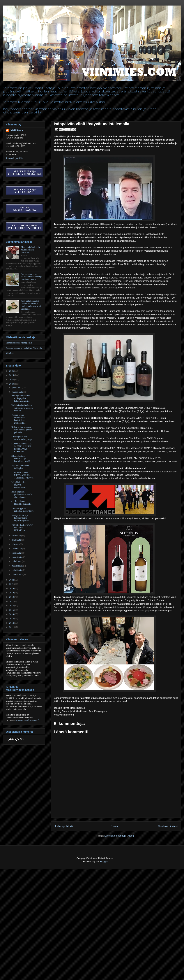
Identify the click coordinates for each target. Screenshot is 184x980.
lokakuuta (17, 536)
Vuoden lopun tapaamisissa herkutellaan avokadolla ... (19, 419)
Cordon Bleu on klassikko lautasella (21, 503)
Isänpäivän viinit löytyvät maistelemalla (19, 485)
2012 (12, 623)
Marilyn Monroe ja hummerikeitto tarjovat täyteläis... (21, 518)
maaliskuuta (18, 566)
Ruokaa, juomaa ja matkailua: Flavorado (24, 348)
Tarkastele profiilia (14, 158)
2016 (12, 606)
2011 (12, 627)
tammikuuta (17, 574)
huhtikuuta (17, 561)
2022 (12, 580)
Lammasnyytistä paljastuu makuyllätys (22, 510)
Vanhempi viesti (168, 826)
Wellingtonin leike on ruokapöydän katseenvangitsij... (21, 398)
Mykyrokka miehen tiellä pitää (20, 467)
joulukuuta (17, 388)
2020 (12, 588)
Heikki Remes (16, 130)
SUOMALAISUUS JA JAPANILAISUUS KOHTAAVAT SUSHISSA (22, 448)
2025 (12, 375)
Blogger (104, 861)
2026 (12, 371)
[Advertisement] (34, 945)
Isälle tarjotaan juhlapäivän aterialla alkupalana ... (22, 494)
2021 (12, 584)
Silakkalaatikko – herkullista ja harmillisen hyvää (21, 459)
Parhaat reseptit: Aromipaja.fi (19, 343)
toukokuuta (17, 557)
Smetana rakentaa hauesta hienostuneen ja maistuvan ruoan (31, 277)
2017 (12, 601)
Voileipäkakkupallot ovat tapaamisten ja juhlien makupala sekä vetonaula (31, 305)
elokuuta (16, 544)
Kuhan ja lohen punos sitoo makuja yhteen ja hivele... (22, 430)
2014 (12, 614)
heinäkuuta (17, 548)
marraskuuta (18, 392)
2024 (12, 380)
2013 (12, 618)
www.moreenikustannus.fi (28, 720)
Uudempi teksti (63, 826)
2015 (12, 610)
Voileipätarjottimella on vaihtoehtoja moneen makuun (22, 408)
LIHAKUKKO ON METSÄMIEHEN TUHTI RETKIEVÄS (23, 475)
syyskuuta (17, 540)
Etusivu (115, 826)
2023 (12, 384)
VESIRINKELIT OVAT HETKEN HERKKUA (22, 528)
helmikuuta (17, 570)
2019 (12, 593)
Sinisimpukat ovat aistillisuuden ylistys (22, 438)
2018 (12, 597)
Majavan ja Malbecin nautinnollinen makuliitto (30, 250)
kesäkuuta (17, 553)
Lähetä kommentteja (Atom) (119, 836)
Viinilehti (10, 353)
